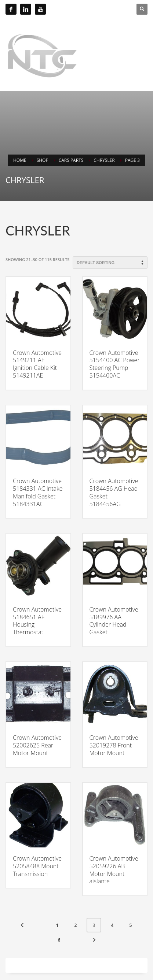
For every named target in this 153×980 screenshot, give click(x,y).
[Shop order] (110, 263)
